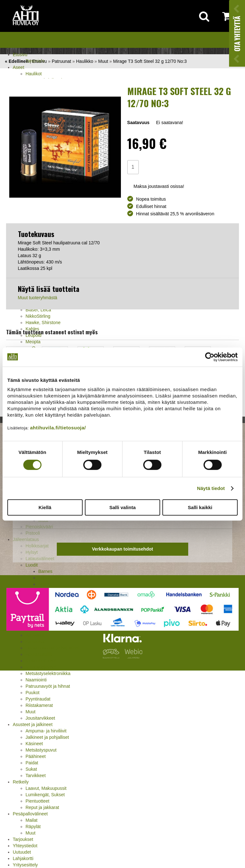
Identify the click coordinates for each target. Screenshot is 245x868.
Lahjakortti (23, 858)
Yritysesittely (25, 865)
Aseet (19, 67)
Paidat (32, 763)
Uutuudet (22, 852)
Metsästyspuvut (41, 750)
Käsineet (34, 744)
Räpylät (33, 827)
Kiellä (45, 507)
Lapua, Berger (52, 578)
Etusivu (20, 55)
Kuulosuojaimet (41, 667)
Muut (30, 712)
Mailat (31, 820)
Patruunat (61, 61)
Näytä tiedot (211, 488)
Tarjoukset (23, 839)
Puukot (33, 693)
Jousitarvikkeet (40, 718)
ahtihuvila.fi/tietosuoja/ (58, 428)
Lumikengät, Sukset (45, 795)
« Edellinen (17, 61)
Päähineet (36, 756)
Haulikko (85, 61)
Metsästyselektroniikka (48, 673)
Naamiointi (36, 680)
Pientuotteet (37, 801)
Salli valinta (123, 507)
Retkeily (21, 782)
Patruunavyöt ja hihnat (48, 686)
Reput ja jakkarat (42, 807)
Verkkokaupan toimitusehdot (122, 549)
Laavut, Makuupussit (46, 788)
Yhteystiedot (25, 846)
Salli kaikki (200, 507)
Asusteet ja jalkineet (33, 724)
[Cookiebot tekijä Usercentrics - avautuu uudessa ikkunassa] (210, 357)
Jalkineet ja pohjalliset (47, 737)
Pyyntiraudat (38, 699)
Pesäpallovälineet (30, 814)
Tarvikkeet (36, 775)
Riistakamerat (39, 705)
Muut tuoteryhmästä (38, 298)
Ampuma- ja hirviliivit (46, 731)
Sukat (31, 769)
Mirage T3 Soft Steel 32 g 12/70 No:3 (150, 61)
